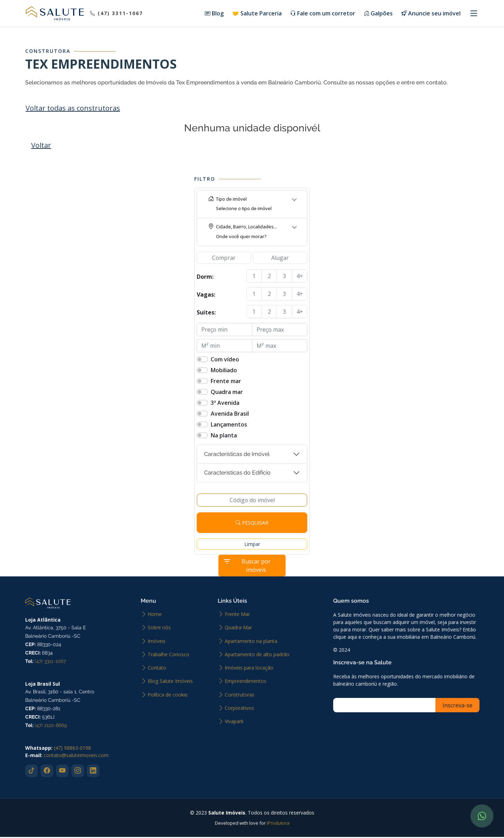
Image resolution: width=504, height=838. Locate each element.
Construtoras (240, 696)
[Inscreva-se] (387, 706)
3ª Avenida (225, 404)
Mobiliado (224, 371)
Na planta (224, 436)
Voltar (41, 146)
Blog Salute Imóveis (170, 682)
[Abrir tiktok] (31, 772)
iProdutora (278, 824)
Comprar (224, 259)
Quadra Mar (238, 629)
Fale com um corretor (323, 14)
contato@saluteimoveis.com (76, 756)
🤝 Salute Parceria (257, 14)
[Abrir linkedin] (93, 772)
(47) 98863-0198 (72, 749)
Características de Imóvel (237, 455)
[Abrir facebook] (47, 772)
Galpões (378, 14)
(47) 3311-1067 (50, 662)
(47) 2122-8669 (51, 726)
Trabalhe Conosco (169, 656)
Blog (214, 14)
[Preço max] (280, 331)
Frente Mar (237, 615)
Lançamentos (229, 425)
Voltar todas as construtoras (73, 109)
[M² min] (225, 347)
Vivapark (234, 722)
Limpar (252, 545)
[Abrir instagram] (78, 772)
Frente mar (226, 382)
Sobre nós (159, 629)
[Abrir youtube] (62, 772)
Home (155, 615)
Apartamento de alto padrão (257, 656)
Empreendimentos (246, 682)
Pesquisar (252, 524)
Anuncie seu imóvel (431, 14)
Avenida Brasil (230, 415)
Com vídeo (225, 360)
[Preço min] (225, 331)
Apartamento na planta (251, 642)
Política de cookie (168, 696)
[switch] (202, 360)
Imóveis (157, 642)
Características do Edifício (237, 474)
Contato (157, 669)
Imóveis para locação (249, 669)
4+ (300, 277)
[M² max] (280, 347)
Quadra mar (227, 393)
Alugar (280, 259)
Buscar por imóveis (247, 566)
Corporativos (239, 709)
